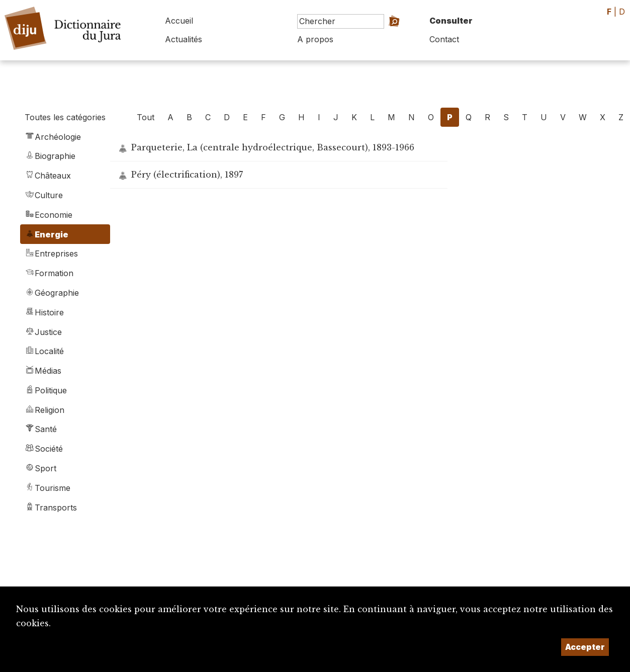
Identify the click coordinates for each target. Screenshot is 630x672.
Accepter (585, 647)
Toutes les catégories (65, 117)
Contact (444, 39)
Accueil (179, 21)
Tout (146, 117)
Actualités (184, 39)
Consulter (451, 21)
